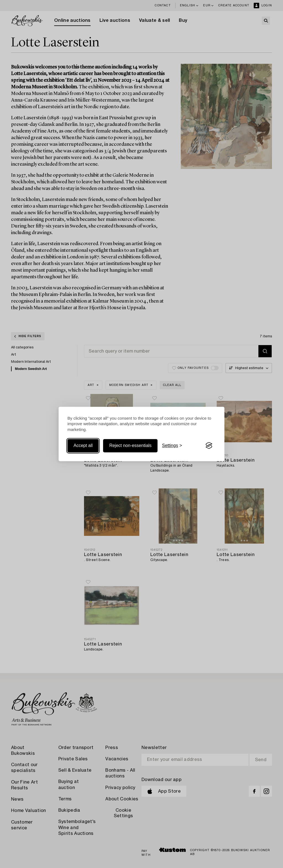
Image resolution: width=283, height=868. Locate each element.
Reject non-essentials (130, 445)
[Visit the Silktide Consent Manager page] (209, 446)
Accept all (83, 445)
